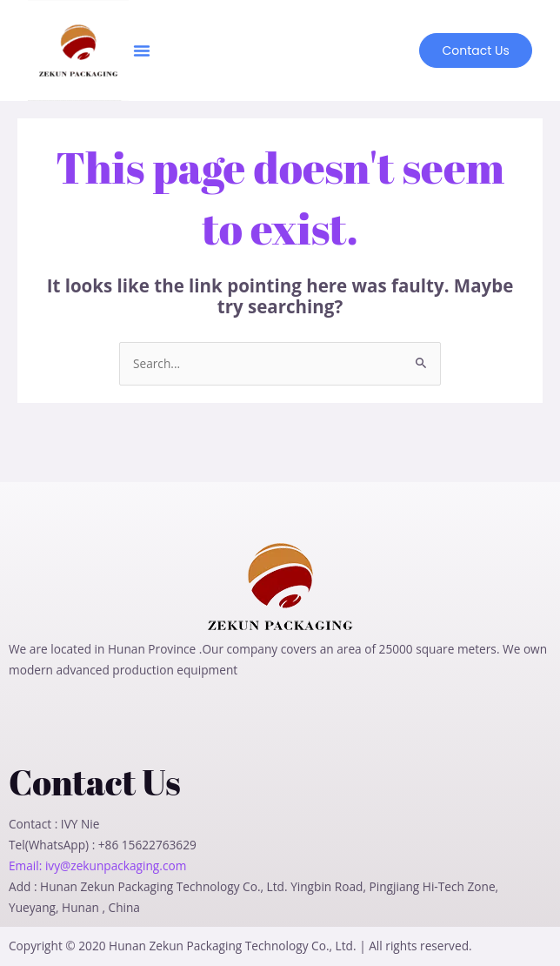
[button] (142, 50)
